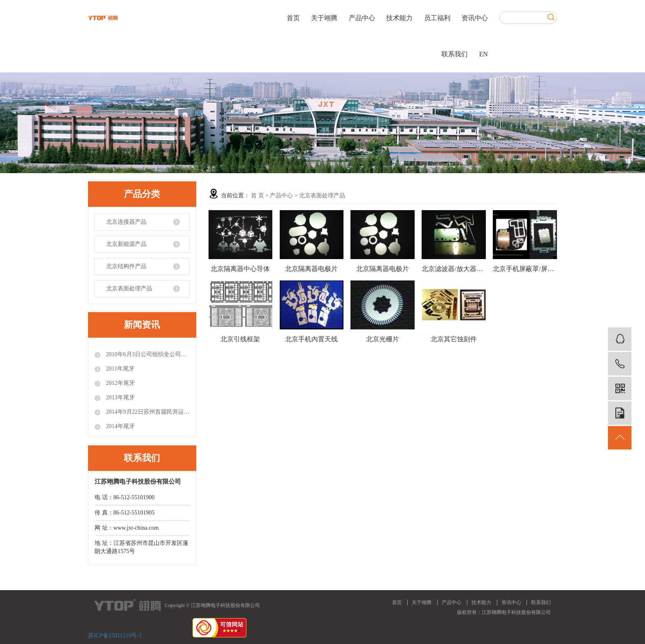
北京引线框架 (240, 339)
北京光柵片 (383, 339)
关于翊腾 (324, 18)
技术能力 (399, 18)
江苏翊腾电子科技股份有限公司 (516, 612)
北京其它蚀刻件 (454, 339)
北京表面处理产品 (129, 288)
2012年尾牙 (120, 383)
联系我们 (455, 54)
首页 (293, 18)
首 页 (258, 196)
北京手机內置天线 (311, 339)
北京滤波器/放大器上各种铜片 (454, 269)
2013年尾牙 (120, 397)
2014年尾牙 (120, 426)
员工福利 (437, 18)
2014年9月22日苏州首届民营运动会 (147, 412)
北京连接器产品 (126, 222)
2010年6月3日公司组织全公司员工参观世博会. (147, 354)
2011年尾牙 (119, 369)
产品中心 (362, 18)
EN (484, 54)
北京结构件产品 (126, 266)
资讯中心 (475, 18)
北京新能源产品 (126, 244)
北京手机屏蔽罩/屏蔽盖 (525, 269)
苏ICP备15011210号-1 (115, 636)
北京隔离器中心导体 (240, 269)
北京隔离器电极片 (311, 269)
